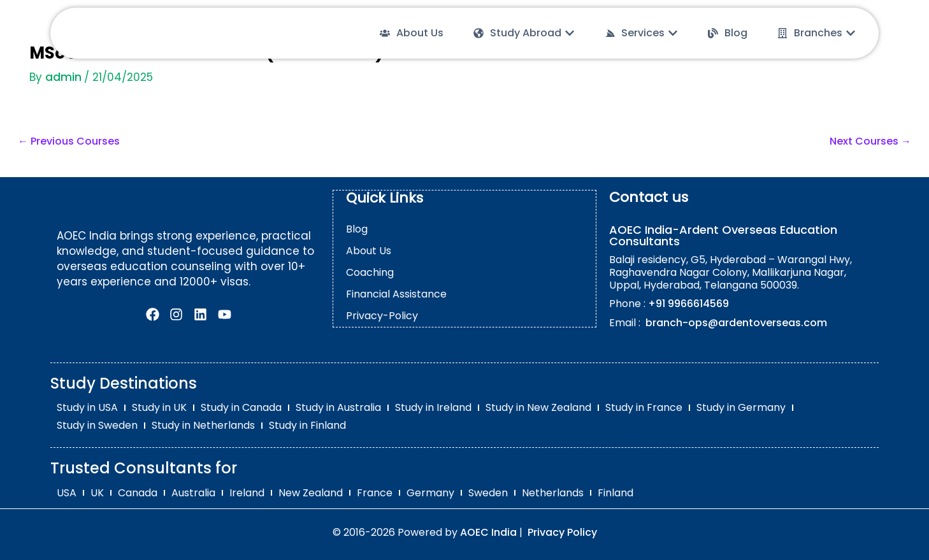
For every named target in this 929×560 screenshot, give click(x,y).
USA (67, 492)
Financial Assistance (396, 293)
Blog (357, 228)
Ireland (247, 492)
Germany (430, 492)
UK (97, 492)
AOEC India (488, 532)
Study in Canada (241, 407)
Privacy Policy (562, 532)
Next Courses (870, 141)
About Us (369, 250)
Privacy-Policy (382, 315)
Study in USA (87, 407)
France (375, 492)
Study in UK (159, 407)
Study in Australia (338, 407)
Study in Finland (307, 425)
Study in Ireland (433, 407)
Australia (193, 492)
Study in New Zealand (538, 407)
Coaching (370, 272)
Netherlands (553, 492)
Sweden (488, 492)
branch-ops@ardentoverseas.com (735, 323)
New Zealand (311, 492)
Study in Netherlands (203, 425)
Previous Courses (69, 141)
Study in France (644, 407)
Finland (616, 492)
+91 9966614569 (688, 304)
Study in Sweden (97, 425)
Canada (138, 492)
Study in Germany (741, 407)
